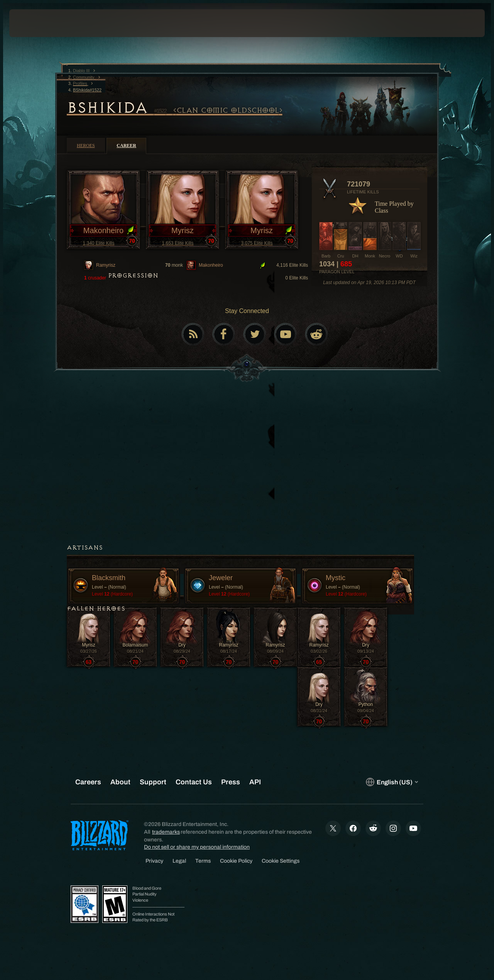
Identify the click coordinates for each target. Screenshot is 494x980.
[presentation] (33, 23)
